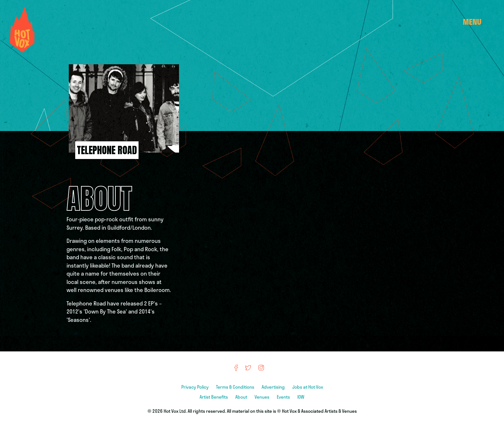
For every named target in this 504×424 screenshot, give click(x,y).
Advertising (274, 387)
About (242, 397)
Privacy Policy (195, 387)
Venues (262, 397)
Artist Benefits (214, 397)
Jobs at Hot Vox (308, 387)
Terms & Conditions (236, 387)
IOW (301, 397)
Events (284, 397)
